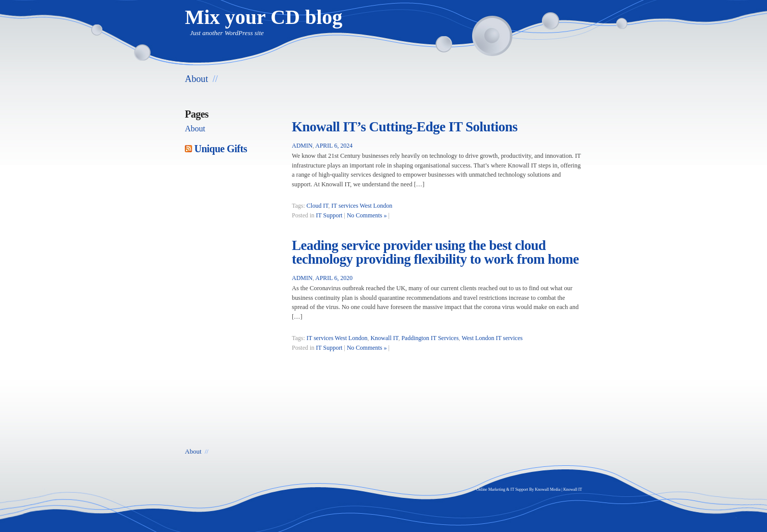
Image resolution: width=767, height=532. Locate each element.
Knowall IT (384, 338)
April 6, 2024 (334, 146)
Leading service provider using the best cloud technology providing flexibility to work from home (435, 252)
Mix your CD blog (264, 17)
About (196, 79)
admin (302, 146)
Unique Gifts (221, 149)
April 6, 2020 (334, 278)
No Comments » (367, 215)
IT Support (329, 215)
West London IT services (492, 338)
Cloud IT (318, 206)
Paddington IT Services (430, 338)
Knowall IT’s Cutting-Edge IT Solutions (405, 127)
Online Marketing (491, 489)
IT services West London (362, 206)
